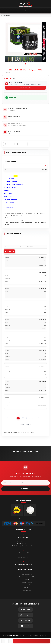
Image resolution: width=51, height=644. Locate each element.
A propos (27, 588)
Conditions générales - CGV (27, 577)
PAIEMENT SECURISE (14, 116)
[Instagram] (26, 615)
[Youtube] (26, 626)
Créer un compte (26, 88)
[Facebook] (26, 609)
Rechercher (9, 251)
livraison (27, 579)
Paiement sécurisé (27, 574)
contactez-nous (29, 432)
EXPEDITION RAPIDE (14, 131)
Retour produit (27, 585)
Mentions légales (27, 582)
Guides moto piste (27, 593)
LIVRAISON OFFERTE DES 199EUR (17, 109)
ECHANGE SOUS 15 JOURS (15, 124)
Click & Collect (27, 590)
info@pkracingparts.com (24, 564)
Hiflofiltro (45, 166)
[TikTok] (26, 620)
